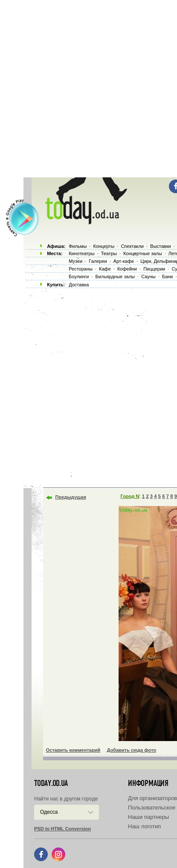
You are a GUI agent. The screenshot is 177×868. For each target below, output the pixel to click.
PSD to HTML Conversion (62, 829)
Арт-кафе (124, 261)
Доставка (79, 285)
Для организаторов (152, 798)
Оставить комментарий (73, 750)
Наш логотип (144, 826)
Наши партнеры (148, 817)
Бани (168, 277)
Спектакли (132, 246)
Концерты (104, 246)
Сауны (148, 277)
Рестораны (81, 269)
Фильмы (78, 246)
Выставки (161, 246)
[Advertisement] (88, 89)
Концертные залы (142, 253)
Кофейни (127, 269)
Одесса (49, 812)
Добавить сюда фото (131, 750)
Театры (109, 253)
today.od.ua (51, 783)
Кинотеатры (81, 253)
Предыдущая (71, 497)
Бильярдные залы (115, 277)
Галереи (98, 261)
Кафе (105, 269)
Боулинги (79, 277)
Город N (130, 496)
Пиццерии (154, 269)
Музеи (75, 261)
